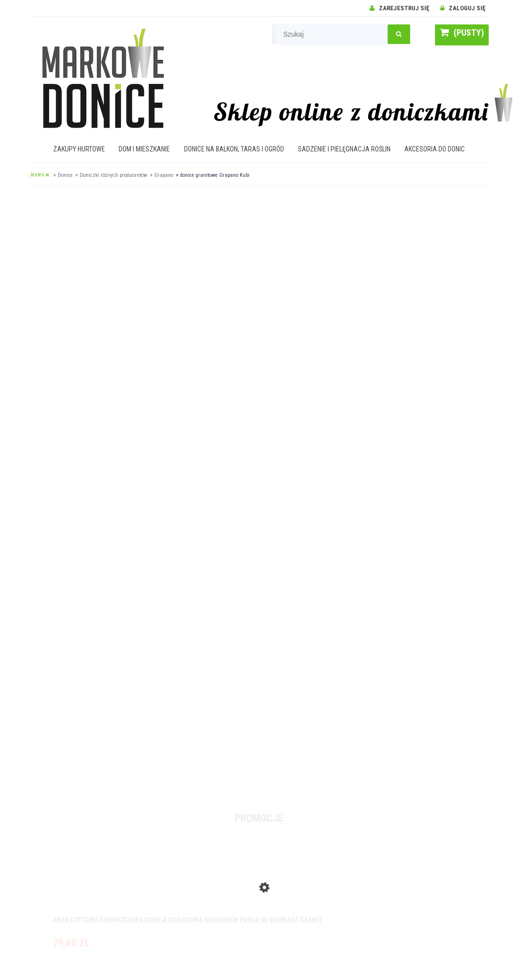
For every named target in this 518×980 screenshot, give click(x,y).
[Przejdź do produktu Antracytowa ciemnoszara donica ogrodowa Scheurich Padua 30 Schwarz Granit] (259, 882)
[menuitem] (79, 149)
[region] (259, 493)
